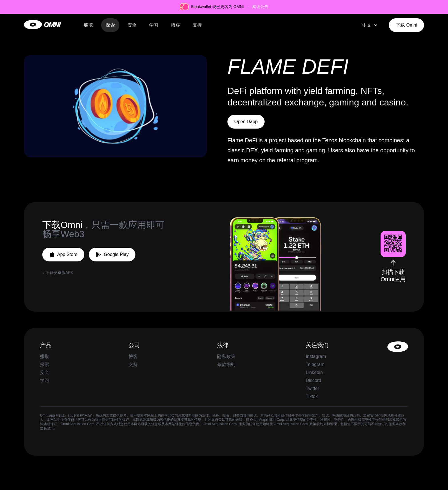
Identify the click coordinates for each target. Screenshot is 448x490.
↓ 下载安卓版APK (58, 273)
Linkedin (314, 372)
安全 (132, 25)
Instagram (316, 356)
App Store (63, 255)
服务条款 (395, 424)
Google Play (112, 255)
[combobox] (370, 25)
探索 (110, 25)
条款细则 (226, 364)
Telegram (315, 364)
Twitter (312, 388)
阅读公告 (260, 7)
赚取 (89, 25)
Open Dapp (246, 122)
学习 (154, 25)
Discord (313, 380)
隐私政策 (226, 356)
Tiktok (312, 396)
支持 (197, 25)
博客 (175, 25)
